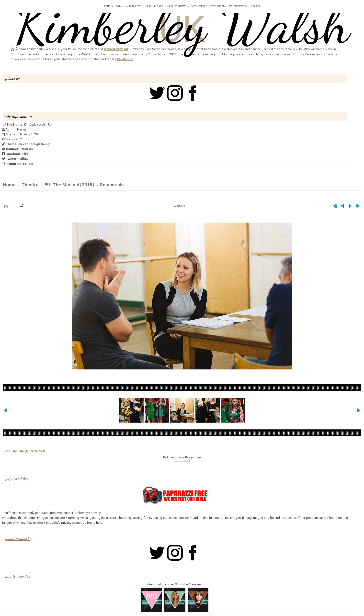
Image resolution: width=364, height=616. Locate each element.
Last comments (177, 6)
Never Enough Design (35, 144)
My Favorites (238, 6)
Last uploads (154, 6)
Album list (134, 6)
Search (255, 6)
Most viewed (199, 6)
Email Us (26, 149)
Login (118, 6)
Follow (23, 159)
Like (25, 154)
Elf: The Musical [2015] (69, 185)
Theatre (30, 185)
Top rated (218, 6)
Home (107, 6)
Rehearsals (112, 185)
